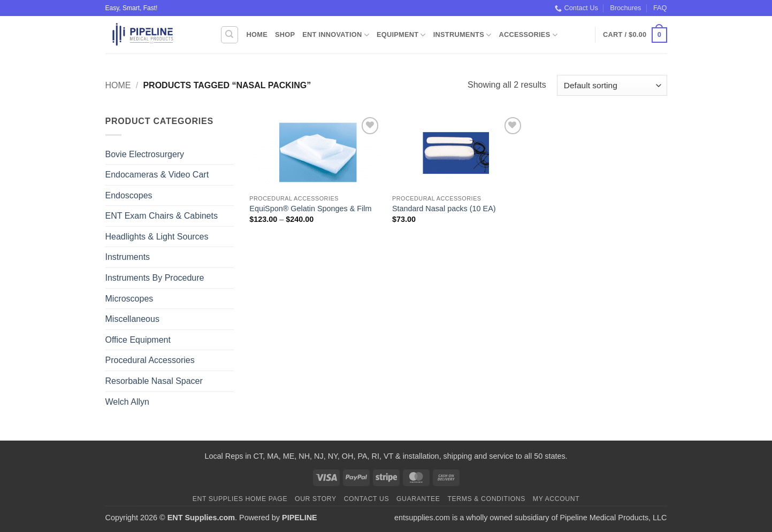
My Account (556, 499)
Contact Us (576, 8)
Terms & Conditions (486, 499)
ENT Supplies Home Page (240, 499)
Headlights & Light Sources (157, 237)
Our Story (316, 499)
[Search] (230, 35)
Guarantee (418, 499)
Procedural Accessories (150, 360)
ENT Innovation (336, 35)
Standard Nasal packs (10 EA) (444, 209)
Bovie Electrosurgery (145, 154)
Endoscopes (129, 195)
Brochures (625, 8)
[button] (635, 35)
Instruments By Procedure (155, 278)
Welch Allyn (127, 402)
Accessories (528, 35)
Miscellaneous (132, 319)
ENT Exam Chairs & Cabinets (162, 216)
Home (257, 34)
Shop (285, 34)
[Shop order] (612, 85)
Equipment (401, 35)
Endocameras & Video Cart (157, 175)
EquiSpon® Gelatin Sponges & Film (310, 209)
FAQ (660, 8)
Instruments (463, 35)
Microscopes (129, 299)
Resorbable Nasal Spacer (154, 381)
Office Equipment (138, 340)
